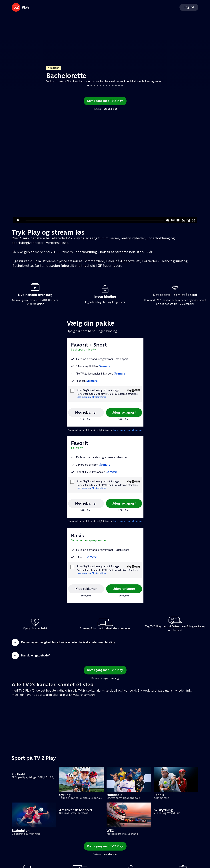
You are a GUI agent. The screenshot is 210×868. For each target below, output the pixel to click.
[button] (105, 642)
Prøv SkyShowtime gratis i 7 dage (98, 390)
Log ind (189, 7)
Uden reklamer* (124, 412)
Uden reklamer (124, 589)
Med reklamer (86, 412)
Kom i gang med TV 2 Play (105, 101)
